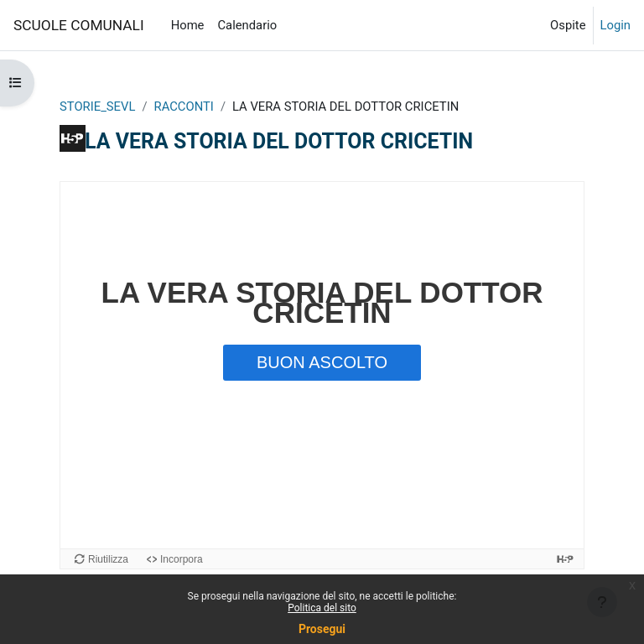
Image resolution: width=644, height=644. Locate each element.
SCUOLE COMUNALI (79, 25)
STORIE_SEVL (97, 106)
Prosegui (322, 629)
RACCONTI (184, 106)
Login (616, 25)
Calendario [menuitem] (247, 25)
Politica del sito (322, 608)
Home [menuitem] (188, 25)
